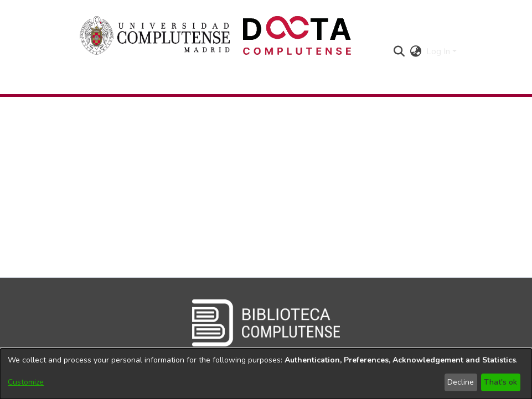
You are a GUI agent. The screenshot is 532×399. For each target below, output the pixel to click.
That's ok (500, 382)
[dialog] (266, 374)
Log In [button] (439, 51)
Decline (461, 382)
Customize (26, 382)
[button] (399, 51)
